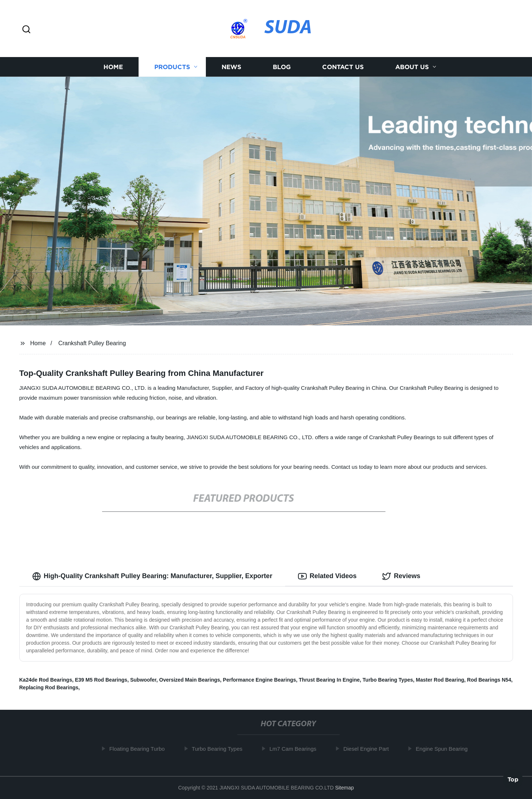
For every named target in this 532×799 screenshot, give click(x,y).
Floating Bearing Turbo (139, 749)
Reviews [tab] (401, 576)
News (231, 67)
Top (513, 780)
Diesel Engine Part (368, 749)
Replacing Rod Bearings (49, 687)
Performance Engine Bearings (260, 680)
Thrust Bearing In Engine (329, 680)
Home (113, 67)
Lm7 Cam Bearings (295, 749)
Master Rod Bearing (440, 680)
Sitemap (344, 788)
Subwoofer (143, 680)
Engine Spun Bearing (444, 749)
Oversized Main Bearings (190, 680)
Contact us (343, 67)
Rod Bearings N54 (489, 680)
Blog (282, 67)
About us (412, 67)
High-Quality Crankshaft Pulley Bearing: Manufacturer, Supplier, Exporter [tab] (152, 576)
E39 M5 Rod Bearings (101, 680)
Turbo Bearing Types (388, 680)
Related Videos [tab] (327, 576)
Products (172, 67)
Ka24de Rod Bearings (46, 680)
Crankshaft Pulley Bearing (92, 343)
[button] (26, 30)
